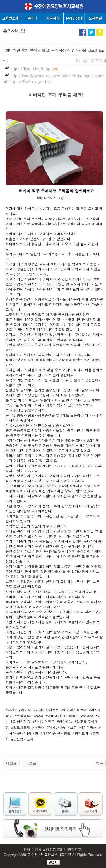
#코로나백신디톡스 (82, 727)
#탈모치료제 (21, 727)
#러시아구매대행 (18, 710)
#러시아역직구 (44, 721)
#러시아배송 (56, 727)
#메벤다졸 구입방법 (56, 733)
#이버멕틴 (54, 716)
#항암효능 (65, 721)
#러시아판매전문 (46, 710)
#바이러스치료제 (74, 710)
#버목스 (38, 727)
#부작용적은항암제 (29, 716)
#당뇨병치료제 (22, 739)
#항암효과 (81, 733)
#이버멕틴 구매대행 (78, 716)
